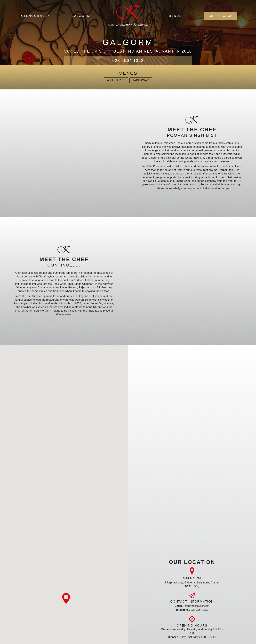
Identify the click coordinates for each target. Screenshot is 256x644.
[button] (66, 599)
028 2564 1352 (128, 60)
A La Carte (116, 80)
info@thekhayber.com (197, 606)
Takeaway (141, 80)
